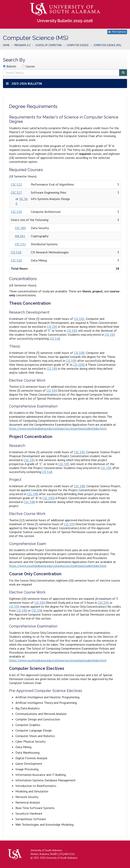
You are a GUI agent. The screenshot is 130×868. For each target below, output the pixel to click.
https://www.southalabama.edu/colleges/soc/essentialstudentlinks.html (58, 428)
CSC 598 (79, 486)
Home (6, 45)
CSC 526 (16, 260)
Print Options (117, 32)
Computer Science (78, 45)
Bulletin (11, 66)
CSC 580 (20, 228)
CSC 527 (16, 192)
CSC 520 (16, 212)
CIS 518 (16, 252)
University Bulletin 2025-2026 (65, 21)
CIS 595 (79, 319)
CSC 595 (79, 452)
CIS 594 (52, 390)
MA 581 (20, 236)
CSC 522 (16, 184)
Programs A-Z (23, 45)
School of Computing (49, 45)
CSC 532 (20, 244)
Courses (30, 66)
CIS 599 (79, 353)
